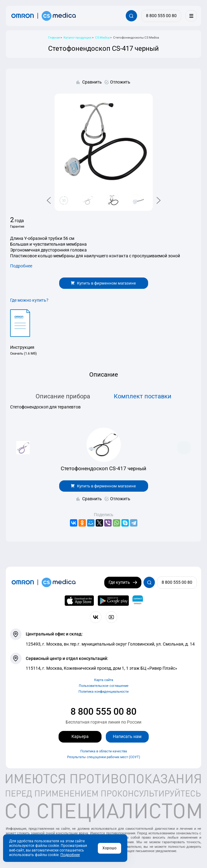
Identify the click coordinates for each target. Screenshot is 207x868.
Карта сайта (104, 680)
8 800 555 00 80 (103, 712)
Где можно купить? (29, 300)
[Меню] (191, 16)
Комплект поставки (143, 396)
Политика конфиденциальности (103, 692)
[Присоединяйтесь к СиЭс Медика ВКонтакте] (96, 617)
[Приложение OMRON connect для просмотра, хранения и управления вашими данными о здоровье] (138, 601)
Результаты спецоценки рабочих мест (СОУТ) (104, 757)
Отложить (120, 82)
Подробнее (21, 266)
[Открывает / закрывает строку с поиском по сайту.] (131, 16)
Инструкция (22, 347)
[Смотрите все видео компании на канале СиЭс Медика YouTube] (111, 617)
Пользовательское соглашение (104, 686)
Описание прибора (63, 396)
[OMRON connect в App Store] (79, 601)
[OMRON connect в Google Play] (113, 601)
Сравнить (92, 82)
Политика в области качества (104, 751)
